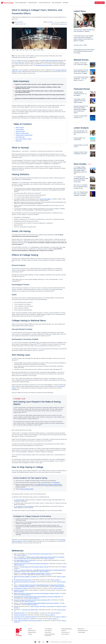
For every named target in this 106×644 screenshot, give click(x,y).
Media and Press (34, 630)
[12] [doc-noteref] (12, 261)
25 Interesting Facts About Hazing (23, 580)
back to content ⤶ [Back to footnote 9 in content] (56, 580)
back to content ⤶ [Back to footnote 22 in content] (61, 617)
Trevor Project (17, 62)
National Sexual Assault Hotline (44, 65)
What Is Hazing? (20, 127)
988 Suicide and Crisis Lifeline (50, 60)
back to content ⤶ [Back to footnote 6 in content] (45, 571)
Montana (37, 606)
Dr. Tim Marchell (18, 506)
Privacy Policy (50, 632)
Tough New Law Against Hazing (30, 610)
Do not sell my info (67, 632)
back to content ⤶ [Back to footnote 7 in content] (47, 575)
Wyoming (59, 606)
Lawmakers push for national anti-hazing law (25, 617)
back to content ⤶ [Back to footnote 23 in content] (53, 619)
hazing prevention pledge (27, 489)
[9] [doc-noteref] (31, 179)
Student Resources (33, 3)
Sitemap (32, 634)
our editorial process (63, 24)
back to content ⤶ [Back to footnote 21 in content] (50, 615)
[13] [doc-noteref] (24, 276)
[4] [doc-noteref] (16, 100)
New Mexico (43, 606)
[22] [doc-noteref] (36, 436)
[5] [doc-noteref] (34, 111)
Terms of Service (66, 634)
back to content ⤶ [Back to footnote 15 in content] (34, 598)
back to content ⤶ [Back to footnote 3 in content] (25, 562)
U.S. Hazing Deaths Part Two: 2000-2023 (25, 560)
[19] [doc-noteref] (25, 412)
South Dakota (50, 606)
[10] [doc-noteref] (53, 210)
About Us (33, 629)
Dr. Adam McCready (19, 500)
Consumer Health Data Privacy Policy (51, 635)
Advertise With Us (35, 632)
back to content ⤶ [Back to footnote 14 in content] (26, 595)
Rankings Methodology (68, 629)
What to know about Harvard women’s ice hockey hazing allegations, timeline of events (36, 593)
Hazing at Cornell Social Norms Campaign (25, 582)
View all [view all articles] (89, 164)
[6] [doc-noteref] (22, 157)
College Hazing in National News (24, 135)
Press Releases (50, 630)
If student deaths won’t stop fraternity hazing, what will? (34, 567)
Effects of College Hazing (22, 133)
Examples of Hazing (19, 590)
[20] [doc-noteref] (38, 418)
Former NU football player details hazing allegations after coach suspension (40, 603)
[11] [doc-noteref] (23, 244)
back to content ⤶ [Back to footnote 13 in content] (19, 591)
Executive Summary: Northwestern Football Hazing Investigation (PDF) (32, 600)
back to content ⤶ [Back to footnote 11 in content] (60, 586)
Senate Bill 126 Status (19, 613)
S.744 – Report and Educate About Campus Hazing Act (28, 621)
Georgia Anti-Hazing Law (20, 615)
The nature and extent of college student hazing (40, 554)
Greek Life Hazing (20, 131)
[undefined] (8, 3)
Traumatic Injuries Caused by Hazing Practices (33, 573)
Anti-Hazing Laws (20, 137)
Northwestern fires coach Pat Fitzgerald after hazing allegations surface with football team (37, 597)
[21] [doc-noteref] (41, 425)
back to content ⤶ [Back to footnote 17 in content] (32, 605)
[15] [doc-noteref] (37, 344)
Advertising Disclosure (83, 630)
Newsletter (66, 3)
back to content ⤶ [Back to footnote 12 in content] (58, 588)
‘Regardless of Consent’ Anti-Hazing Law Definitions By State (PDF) (31, 564)
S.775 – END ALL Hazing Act (21, 619)
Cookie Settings (82, 632)
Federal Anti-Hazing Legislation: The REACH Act (26, 577)
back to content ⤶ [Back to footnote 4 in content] (19, 565)
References (19, 141)
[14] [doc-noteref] (50, 335)
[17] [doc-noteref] (43, 350)
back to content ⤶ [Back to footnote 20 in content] (56, 613)
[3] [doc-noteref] (16, 96)
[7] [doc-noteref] (60, 163)
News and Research (57, 3)
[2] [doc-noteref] (30, 92)
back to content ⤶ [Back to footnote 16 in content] (30, 601)
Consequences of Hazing (20, 588)
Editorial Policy (82, 629)
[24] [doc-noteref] (42, 445)
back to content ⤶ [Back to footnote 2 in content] (49, 558)
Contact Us (65, 630)
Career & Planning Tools (45, 3)
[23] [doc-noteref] (51, 441)
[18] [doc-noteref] (61, 369)
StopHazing (56, 482)
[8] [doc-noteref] (23, 170)
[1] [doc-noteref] (30, 88)
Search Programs (100, 3)
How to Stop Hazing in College (24, 139)
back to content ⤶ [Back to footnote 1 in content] (22, 555)
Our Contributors (50, 629)
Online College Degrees (21, 3)
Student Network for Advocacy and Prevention (49, 484)
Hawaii (32, 606)
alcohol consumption (45, 199)
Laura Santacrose (30, 506)
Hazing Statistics (20, 129)
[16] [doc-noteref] (39, 344)
